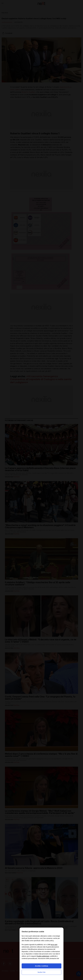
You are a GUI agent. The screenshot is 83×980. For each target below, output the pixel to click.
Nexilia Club (42, 972)
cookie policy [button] (49, 941)
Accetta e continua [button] (41, 966)
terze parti (54, 945)
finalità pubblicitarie (43, 956)
